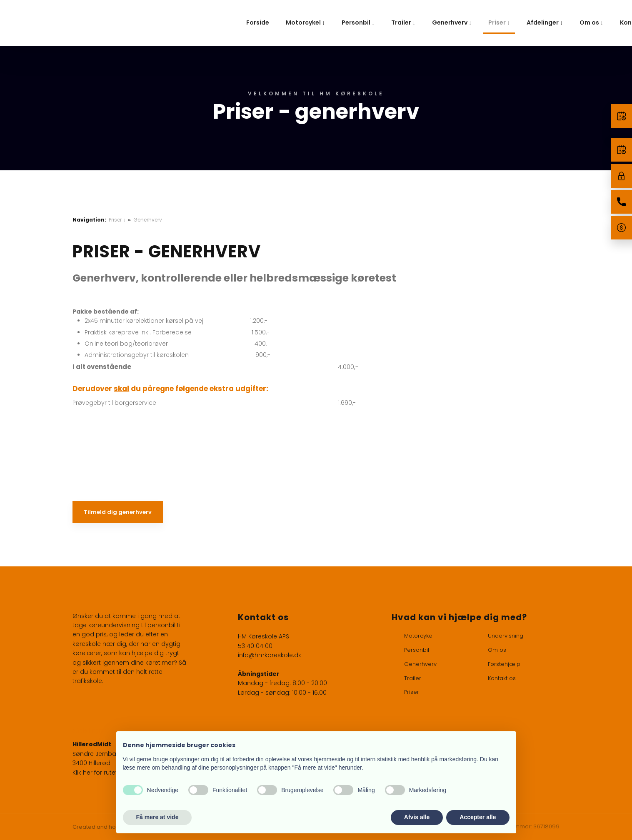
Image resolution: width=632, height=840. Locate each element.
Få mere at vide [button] (157, 817)
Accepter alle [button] (478, 817)
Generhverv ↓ (452, 22)
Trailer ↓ (403, 22)
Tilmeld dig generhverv (118, 512)
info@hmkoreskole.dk (270, 655)
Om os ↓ (591, 22)
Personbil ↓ (358, 22)
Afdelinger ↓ (545, 22)
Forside (258, 22)
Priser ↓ (499, 22)
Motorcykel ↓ (305, 22)
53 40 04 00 (255, 646)
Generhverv (148, 220)
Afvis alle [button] (417, 817)
